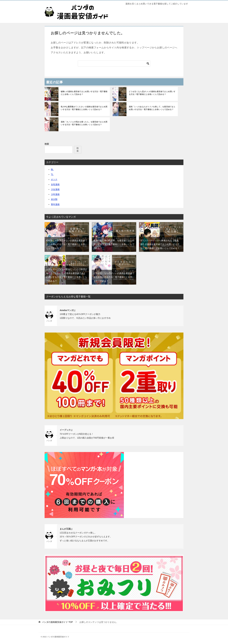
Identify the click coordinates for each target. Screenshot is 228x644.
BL (52, 169)
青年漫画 (55, 204)
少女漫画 (55, 189)
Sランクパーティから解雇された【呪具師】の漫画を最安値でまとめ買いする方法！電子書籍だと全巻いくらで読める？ (160, 244)
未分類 (54, 199)
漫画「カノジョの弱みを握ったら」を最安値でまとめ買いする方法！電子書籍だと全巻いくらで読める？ (84, 123)
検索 (47, 144)
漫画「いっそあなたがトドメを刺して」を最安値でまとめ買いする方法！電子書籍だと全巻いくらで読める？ (152, 108)
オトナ (54, 179)
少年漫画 (55, 194)
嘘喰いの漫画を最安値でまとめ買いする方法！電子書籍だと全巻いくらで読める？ (84, 93)
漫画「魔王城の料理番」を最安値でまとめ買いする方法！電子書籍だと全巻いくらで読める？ (114, 244)
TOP (57, 622)
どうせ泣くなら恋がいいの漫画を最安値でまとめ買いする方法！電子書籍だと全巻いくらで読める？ (152, 93)
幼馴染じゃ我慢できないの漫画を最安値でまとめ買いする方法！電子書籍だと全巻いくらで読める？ (67, 244)
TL (52, 174)
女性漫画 (55, 184)
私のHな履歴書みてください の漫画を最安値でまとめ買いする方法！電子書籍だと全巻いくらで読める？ (84, 108)
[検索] (114, 64)
